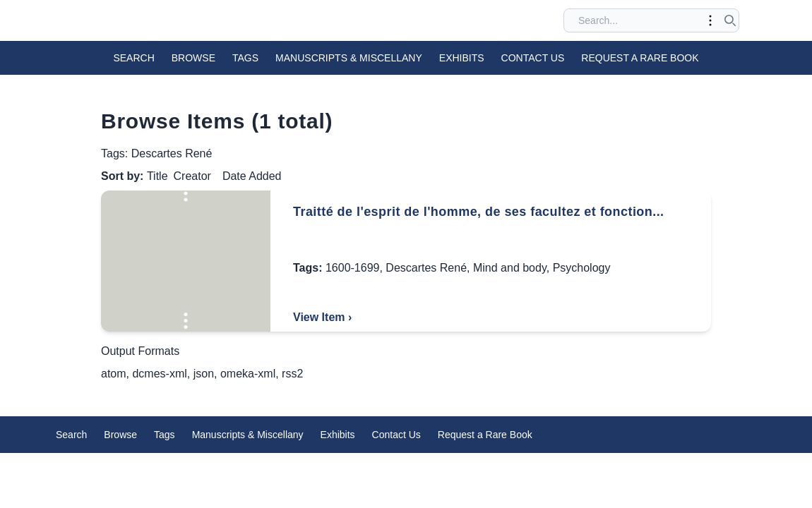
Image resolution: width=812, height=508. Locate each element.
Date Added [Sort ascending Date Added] (252, 176)
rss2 (292, 374)
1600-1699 (353, 268)
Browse (193, 58)
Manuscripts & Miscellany (349, 58)
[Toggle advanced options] (710, 20)
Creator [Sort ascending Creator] (192, 176)
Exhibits (462, 58)
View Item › (322, 317)
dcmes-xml (159, 374)
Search (133, 58)
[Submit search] (730, 20)
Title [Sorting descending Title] (157, 176)
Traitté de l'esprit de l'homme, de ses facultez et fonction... (479, 212)
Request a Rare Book (640, 58)
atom (114, 374)
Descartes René (426, 268)
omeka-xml (248, 374)
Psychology (582, 268)
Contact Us (533, 58)
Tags (245, 58)
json (204, 374)
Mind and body (510, 268)
